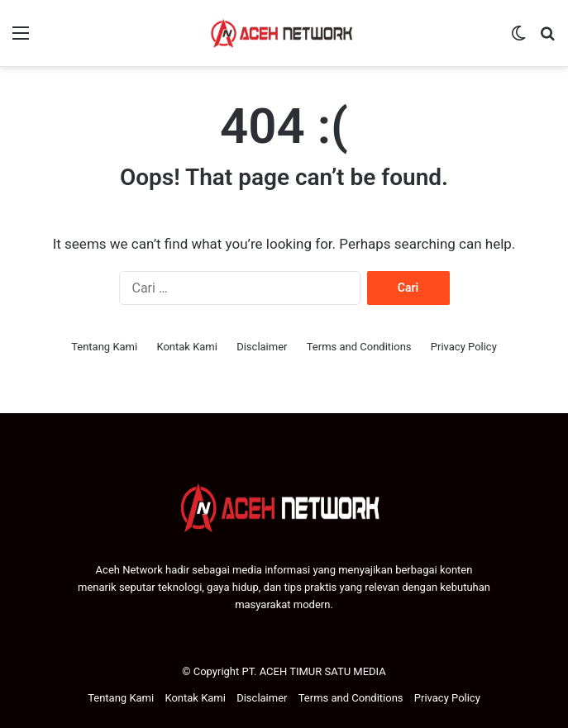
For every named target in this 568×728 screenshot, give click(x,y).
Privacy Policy (464, 347)
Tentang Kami (104, 347)
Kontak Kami (187, 347)
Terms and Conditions (359, 347)
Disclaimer (262, 347)
